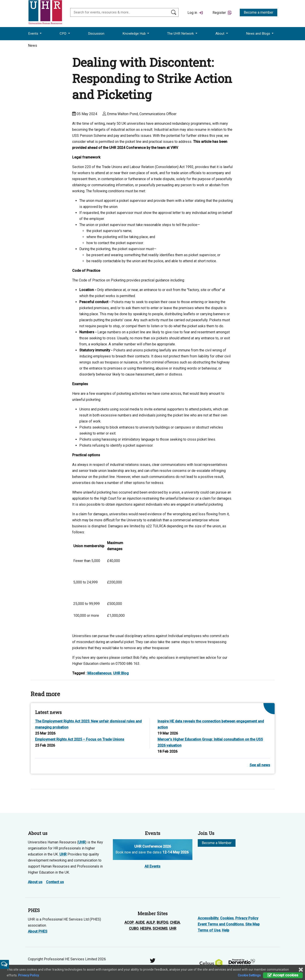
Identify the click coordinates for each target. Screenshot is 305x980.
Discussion (96, 34)
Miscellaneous (99, 673)
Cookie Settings (249, 975)
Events (34, 34)
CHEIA (175, 922)
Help (226, 930)
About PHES (38, 931)
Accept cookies (283, 975)
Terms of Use (209, 930)
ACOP (129, 922)
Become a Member (217, 843)
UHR (82, 842)
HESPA (146, 928)
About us (35, 882)
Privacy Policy (247, 918)
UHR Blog (121, 673)
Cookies (227, 918)
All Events (152, 866)
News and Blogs (259, 34)
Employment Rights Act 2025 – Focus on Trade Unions (80, 739)
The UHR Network (181, 34)
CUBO (134, 928)
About (220, 34)
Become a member (259, 12)
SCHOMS (160, 928)
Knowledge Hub (135, 34)
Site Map (252, 924)
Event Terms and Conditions (221, 924)
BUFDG (162, 922)
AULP (151, 922)
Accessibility (208, 918)
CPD (63, 34)
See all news (260, 765)
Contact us (55, 882)
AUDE (140, 922)
